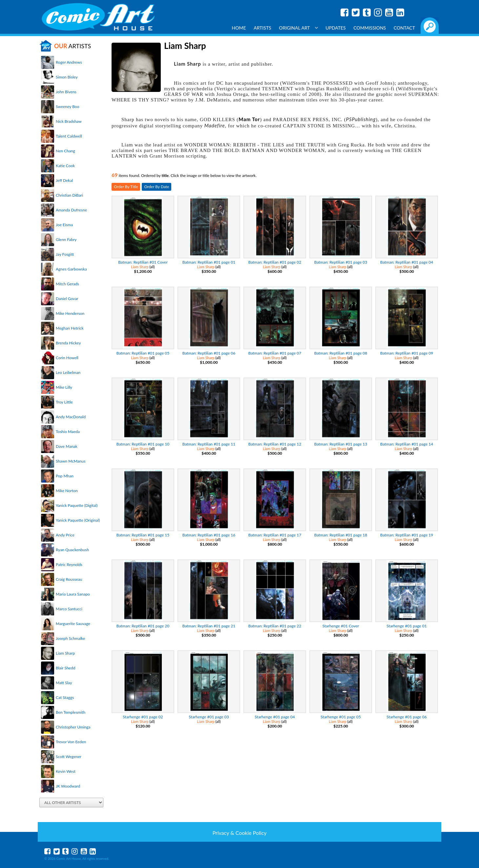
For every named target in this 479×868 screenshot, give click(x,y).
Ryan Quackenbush (72, 550)
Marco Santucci (69, 609)
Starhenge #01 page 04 (275, 717)
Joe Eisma (64, 225)
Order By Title (126, 187)
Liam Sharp (65, 653)
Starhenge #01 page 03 (209, 717)
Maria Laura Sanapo (73, 594)
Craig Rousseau (69, 579)
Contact (404, 28)
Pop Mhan (65, 476)
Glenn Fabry (66, 239)
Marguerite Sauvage (73, 624)
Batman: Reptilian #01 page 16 (209, 535)
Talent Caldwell (69, 136)
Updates (336, 28)
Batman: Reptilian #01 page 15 (143, 535)
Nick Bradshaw (69, 121)
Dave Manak (67, 446)
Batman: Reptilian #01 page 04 (407, 262)
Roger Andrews (69, 62)
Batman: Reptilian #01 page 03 (341, 262)
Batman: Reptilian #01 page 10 (143, 444)
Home (239, 28)
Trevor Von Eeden (71, 742)
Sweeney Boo (67, 107)
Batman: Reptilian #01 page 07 (275, 353)
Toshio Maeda (68, 432)
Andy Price (65, 535)
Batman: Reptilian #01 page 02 (275, 262)
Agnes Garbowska (71, 269)
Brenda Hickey (68, 343)
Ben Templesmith (71, 712)
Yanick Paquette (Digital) (77, 505)
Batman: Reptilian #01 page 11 (209, 444)
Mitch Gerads (67, 284)
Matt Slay (64, 683)
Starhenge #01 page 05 (341, 717)
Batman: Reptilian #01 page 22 (275, 626)
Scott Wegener (69, 757)
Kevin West (66, 771)
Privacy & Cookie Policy (239, 833)
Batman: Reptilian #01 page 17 (275, 535)
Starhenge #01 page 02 (143, 717)
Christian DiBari (69, 195)
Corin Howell (67, 358)
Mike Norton (67, 491)
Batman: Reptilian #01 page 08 (341, 353)
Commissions (370, 28)
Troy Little (64, 402)
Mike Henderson (70, 313)
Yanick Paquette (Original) (78, 520)
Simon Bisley (67, 77)
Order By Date (156, 187)
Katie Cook (65, 166)
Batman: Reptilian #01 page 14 (407, 444)
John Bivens (66, 92)
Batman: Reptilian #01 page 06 (209, 353)
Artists (262, 28)
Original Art (298, 28)
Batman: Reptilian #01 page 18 (341, 535)
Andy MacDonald (71, 417)
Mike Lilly (64, 387)
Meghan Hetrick (70, 328)
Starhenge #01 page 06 (406, 717)
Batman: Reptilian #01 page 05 (143, 353)
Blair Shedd (65, 668)
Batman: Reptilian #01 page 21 (209, 626)
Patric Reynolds (69, 564)
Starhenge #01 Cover (341, 626)
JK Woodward (68, 786)
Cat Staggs (65, 697)
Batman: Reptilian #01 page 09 (407, 353)
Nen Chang (65, 151)
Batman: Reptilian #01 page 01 (209, 262)
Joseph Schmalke (70, 638)
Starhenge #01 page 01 (406, 626)
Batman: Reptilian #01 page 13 (341, 444)
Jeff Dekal (64, 180)
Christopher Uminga (73, 727)
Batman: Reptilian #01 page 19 (407, 535)
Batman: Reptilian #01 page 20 (143, 626)
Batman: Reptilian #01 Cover (143, 262)
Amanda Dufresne (71, 210)
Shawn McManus (71, 461)
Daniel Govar (67, 299)
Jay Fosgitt (65, 254)
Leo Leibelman (68, 372)
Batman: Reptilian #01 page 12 (275, 444)
